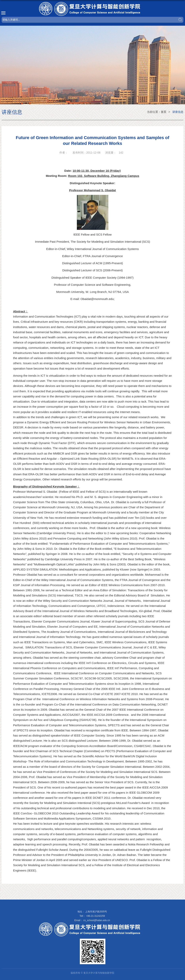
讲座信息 (178, 112)
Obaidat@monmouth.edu (97, 299)
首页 (164, 112)
